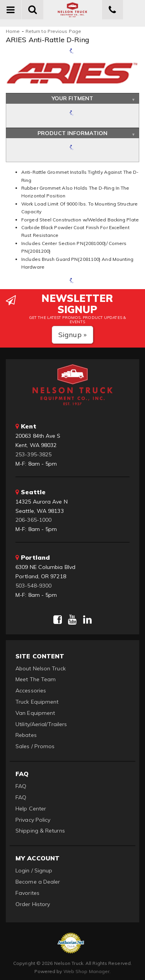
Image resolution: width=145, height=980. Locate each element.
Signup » (72, 335)
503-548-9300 (33, 586)
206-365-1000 (33, 520)
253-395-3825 (33, 454)
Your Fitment (72, 98)
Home (13, 31)
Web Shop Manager (87, 971)
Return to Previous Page (53, 31)
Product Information (72, 133)
